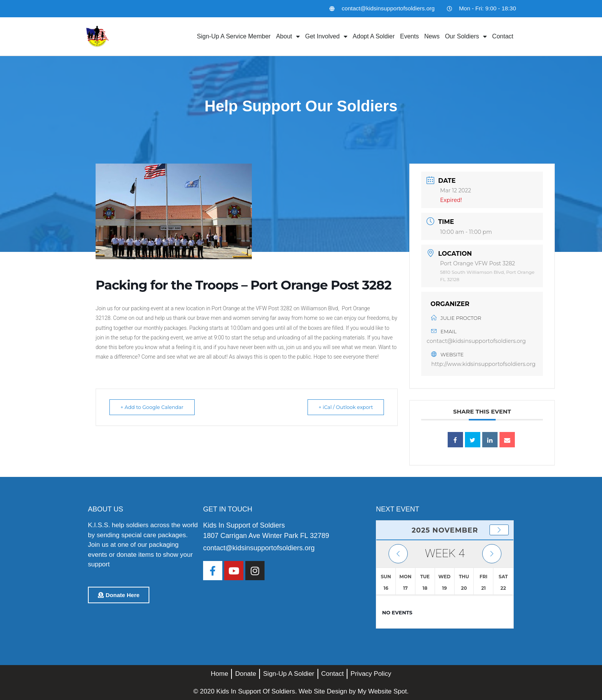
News (432, 36)
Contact (503, 36)
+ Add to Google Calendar (155, 407)
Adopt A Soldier (374, 36)
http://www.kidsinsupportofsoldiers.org (483, 364)
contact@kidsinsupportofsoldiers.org (476, 341)
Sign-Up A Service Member (234, 36)
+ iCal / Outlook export (343, 407)
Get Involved (326, 36)
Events (409, 36)
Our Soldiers (466, 36)
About (288, 36)
